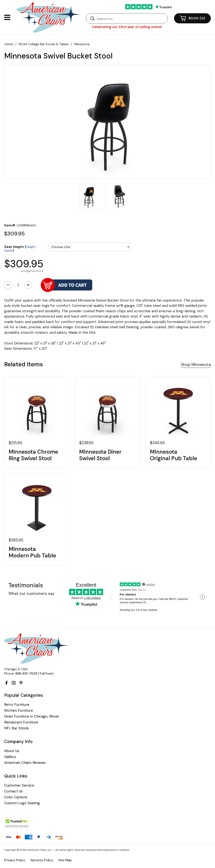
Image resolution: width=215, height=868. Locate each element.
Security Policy (42, 860)
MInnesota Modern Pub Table (32, 552)
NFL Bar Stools (16, 728)
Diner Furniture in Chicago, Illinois (31, 716)
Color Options (16, 797)
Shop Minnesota (196, 365)
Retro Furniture (17, 705)
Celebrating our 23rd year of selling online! (127, 27)
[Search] (131, 19)
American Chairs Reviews (25, 763)
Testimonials (26, 585)
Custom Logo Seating (22, 803)
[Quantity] (18, 285)
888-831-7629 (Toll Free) (34, 673)
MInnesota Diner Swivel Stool (100, 455)
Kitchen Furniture (19, 710)
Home (9, 44)
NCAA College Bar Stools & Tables (44, 44)
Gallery (10, 757)
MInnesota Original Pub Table (174, 455)
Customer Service (19, 785)
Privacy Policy (15, 860)
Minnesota (82, 44)
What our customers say (31, 594)
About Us (12, 751)
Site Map (65, 860)
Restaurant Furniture (21, 722)
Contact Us (13, 791)
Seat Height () (20, 248)
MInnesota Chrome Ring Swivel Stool (33, 455)
